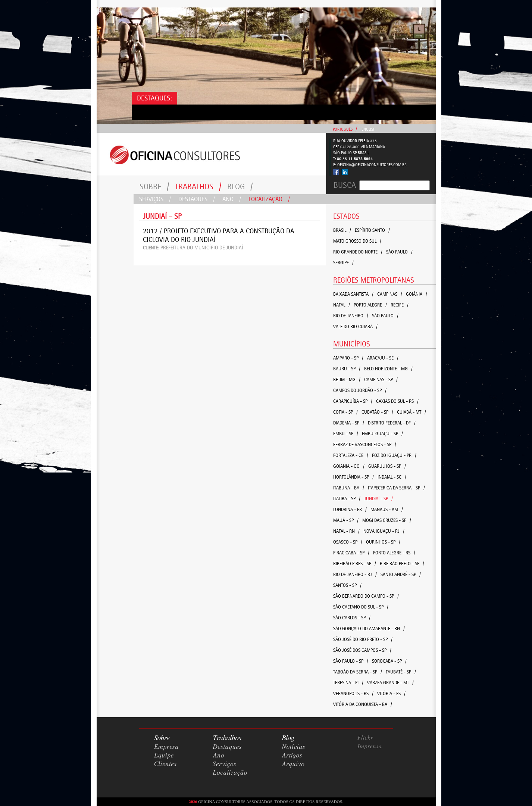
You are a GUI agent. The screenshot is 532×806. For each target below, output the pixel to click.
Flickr (365, 738)
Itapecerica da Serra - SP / (396, 488)
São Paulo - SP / (351, 661)
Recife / (400, 305)
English (369, 129)
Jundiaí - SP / (378, 499)
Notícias (293, 747)
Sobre (154, 186)
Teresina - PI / (348, 683)
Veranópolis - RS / (353, 693)
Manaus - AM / (387, 509)
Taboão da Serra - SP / (358, 672)
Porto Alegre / (370, 305)
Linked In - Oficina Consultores (345, 172)
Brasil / (342, 230)
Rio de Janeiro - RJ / (355, 574)
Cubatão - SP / (377, 412)
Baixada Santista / (353, 294)
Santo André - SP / (401, 574)
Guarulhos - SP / (387, 466)
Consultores (211, 154)
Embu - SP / (346, 434)
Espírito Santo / (372, 230)
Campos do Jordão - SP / (360, 390)
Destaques (197, 199)
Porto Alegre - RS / (394, 553)
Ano (232, 199)
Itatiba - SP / (347, 499)
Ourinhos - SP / (383, 542)
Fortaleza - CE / (351, 455)
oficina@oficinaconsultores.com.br (372, 165)
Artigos (292, 756)
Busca (345, 185)
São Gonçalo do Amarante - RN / (369, 628)
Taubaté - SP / (401, 672)
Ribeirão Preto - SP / (402, 564)
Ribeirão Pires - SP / (355, 564)
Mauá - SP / (346, 520)
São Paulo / (399, 252)
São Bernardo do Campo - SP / (366, 596)
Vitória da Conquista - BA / (363, 704)
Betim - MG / (347, 379)
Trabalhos (198, 186)
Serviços (155, 199)
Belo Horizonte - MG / (388, 369)
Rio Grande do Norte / (358, 252)
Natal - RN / (346, 531)
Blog (240, 186)
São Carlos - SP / (352, 618)
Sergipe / (343, 263)
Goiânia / (417, 294)
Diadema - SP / (349, 423)
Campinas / (390, 294)
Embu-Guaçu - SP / (382, 434)
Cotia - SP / (345, 412)
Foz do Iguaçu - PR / (394, 455)
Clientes (165, 764)
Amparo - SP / (348, 358)
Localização (269, 199)
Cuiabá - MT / (411, 412)
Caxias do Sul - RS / (397, 401)
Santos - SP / (347, 585)
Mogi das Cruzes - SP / (387, 520)
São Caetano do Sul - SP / (361, 607)
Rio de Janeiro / (351, 316)
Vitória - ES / (391, 693)
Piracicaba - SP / (351, 553)
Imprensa (370, 746)
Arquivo (293, 764)
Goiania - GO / (349, 466)
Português (343, 129)
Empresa (166, 747)
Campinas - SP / (381, 379)
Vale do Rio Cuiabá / (355, 326)
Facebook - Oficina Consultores (336, 172)
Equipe (164, 756)
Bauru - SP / (347, 369)
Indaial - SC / (392, 477)
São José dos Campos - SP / (362, 650)
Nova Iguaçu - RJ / (384, 531)
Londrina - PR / (350, 509)
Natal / (342, 305)
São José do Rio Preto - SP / (363, 639)
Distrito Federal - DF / (392, 423)
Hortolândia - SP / (353, 477)
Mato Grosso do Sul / (357, 241)
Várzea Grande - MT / (390, 683)
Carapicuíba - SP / (353, 401)
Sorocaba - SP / (389, 661)
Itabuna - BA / (349, 488)
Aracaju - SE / (383, 358)
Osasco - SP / (348, 542)
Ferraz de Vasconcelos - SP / (365, 444)
